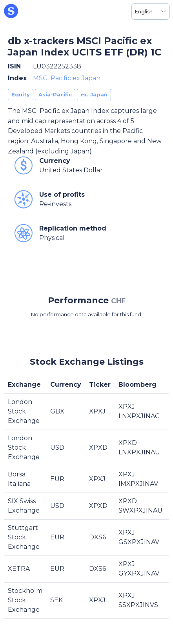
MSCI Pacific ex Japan (67, 78)
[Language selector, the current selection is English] (151, 11)
